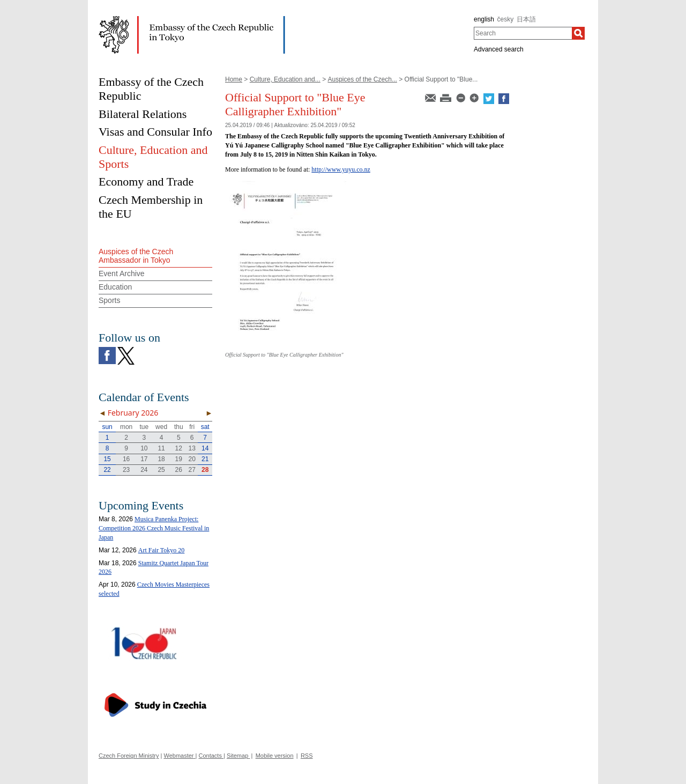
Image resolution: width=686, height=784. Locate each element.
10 (144, 448)
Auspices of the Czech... (362, 79)
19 (179, 459)
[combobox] (523, 33)
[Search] (578, 33)
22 (107, 470)
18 (161, 459)
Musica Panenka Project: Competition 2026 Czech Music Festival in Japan (154, 528)
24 (144, 470)
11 (161, 448)
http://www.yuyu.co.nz (341, 169)
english (484, 19)
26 (179, 470)
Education (115, 287)
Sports (109, 300)
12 (179, 448)
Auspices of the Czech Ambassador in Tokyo (136, 256)
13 (192, 448)
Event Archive (122, 273)
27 (192, 470)
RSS (307, 756)
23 (126, 470)
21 (205, 459)
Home (234, 79)
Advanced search (499, 49)
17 (144, 459)
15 (107, 459)
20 (192, 459)
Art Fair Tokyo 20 (162, 550)
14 (205, 448)
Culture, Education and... (285, 79)
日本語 (526, 19)
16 (126, 459)
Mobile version (275, 756)
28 (205, 470)
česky (506, 19)
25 (161, 470)
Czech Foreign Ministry (129, 756)
